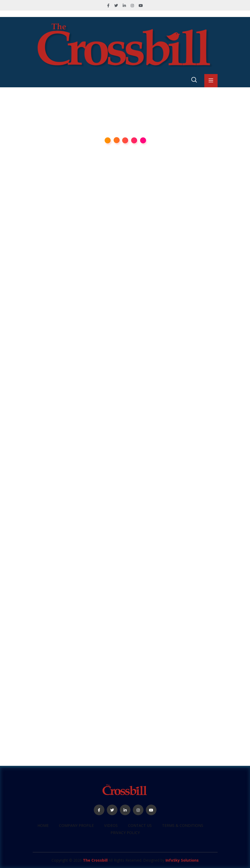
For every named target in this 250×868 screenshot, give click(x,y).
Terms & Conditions (183, 825)
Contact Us (140, 825)
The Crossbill (95, 860)
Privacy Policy (125, 833)
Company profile (76, 825)
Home (43, 825)
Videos (111, 825)
